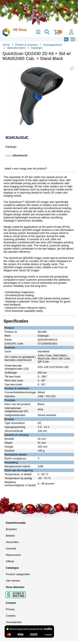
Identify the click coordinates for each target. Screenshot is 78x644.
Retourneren (13, 555)
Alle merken (13, 581)
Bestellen (11, 529)
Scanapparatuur (53, 45)
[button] (72, 68)
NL (66, 39)
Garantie (11, 548)
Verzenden (12, 542)
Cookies (11, 616)
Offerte (10, 561)
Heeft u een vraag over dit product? (26, 169)
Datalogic (37, 48)
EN (73, 39)
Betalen (10, 536)
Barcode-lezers (16, 48)
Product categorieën (18, 574)
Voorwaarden (14, 622)
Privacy (10, 609)
